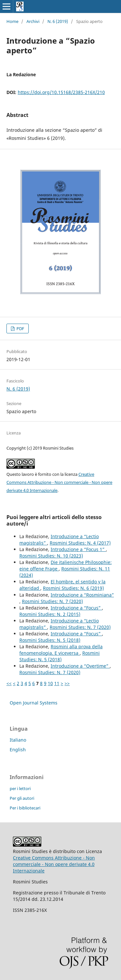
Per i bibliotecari (25, 808)
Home (12, 21)
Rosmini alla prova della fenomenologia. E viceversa (61, 650)
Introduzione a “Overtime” (80, 666)
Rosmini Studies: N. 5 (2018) (50, 640)
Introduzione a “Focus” (76, 608)
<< (9, 683)
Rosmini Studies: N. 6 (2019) (73, 588)
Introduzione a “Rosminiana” (82, 595)
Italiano (18, 740)
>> (67, 683)
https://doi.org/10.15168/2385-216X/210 (61, 92)
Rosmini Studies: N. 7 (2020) (52, 601)
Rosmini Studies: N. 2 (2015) (50, 614)
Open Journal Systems (34, 703)
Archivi (33, 21)
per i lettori (20, 788)
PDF (20, 328)
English (18, 750)
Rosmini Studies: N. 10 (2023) (51, 556)
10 (50, 683)
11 (57, 683)
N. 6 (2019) (58, 21)
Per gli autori (22, 798)
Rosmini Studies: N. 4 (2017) (80, 543)
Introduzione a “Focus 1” (78, 549)
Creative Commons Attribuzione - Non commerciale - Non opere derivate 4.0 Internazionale (59, 482)
